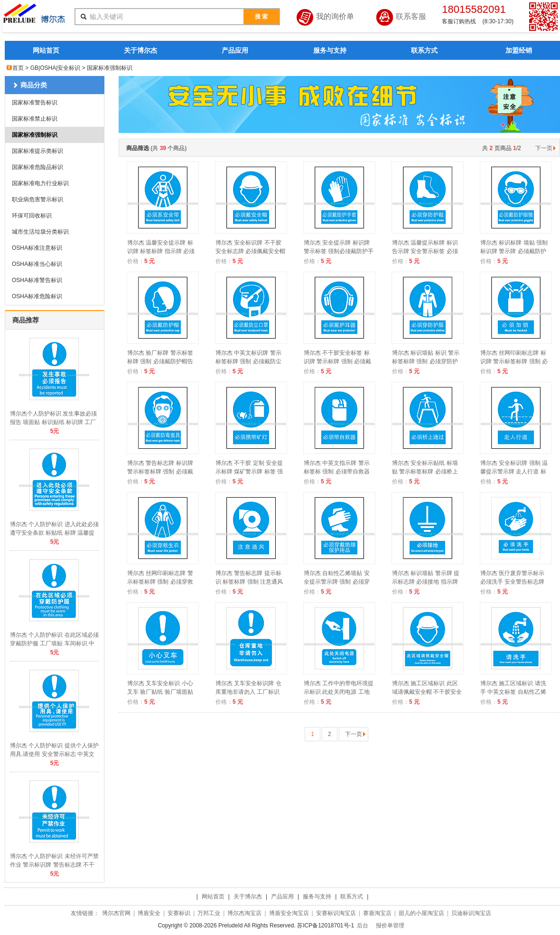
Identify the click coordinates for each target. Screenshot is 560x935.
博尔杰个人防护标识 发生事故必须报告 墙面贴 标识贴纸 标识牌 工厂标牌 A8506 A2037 (53, 422)
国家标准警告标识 (35, 103)
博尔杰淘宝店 (244, 913)
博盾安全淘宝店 (289, 913)
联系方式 (424, 50)
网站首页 (46, 50)
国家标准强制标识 (35, 135)
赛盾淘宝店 (377, 913)
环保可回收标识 (32, 216)
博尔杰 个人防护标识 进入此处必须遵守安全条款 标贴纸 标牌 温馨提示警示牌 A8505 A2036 (54, 533)
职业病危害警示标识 (37, 199)
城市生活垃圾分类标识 (40, 232)
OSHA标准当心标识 (37, 264)
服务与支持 (330, 50)
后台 (363, 926)
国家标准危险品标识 (37, 167)
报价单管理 (390, 926)
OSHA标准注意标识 (37, 248)
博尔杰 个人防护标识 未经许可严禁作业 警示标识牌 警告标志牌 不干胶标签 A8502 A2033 (54, 865)
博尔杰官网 (116, 913)
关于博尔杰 (140, 50)
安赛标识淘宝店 (336, 913)
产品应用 (235, 50)
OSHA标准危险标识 (37, 296)
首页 (18, 68)
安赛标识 (179, 913)
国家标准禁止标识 (35, 119)
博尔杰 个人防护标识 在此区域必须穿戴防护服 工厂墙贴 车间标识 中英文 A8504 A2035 (54, 643)
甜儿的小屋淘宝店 (421, 913)
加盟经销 (519, 50)
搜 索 (261, 17)
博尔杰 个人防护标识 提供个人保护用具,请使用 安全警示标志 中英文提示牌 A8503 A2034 (54, 754)
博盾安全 (149, 913)
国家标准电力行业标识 (40, 183)
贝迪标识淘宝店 (471, 913)
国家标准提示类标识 (37, 151)
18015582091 (474, 9)
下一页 (547, 148)
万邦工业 (209, 913)
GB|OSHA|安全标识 (56, 68)
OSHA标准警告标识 (37, 280)
